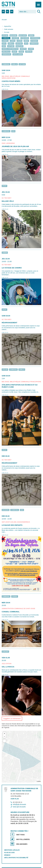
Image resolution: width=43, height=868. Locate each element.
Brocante (23, 35)
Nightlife (19, 46)
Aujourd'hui (8, 26)
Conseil (5, 41)
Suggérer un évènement (12, 719)
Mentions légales (12, 850)
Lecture (11, 46)
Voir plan (15, 799)
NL (7, 11)
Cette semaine (9, 29)
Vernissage (6, 54)
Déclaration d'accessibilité (16, 858)
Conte (13, 41)
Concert (15, 38)
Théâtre (29, 52)
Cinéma (31, 35)
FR (3, 11)
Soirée (31, 49)
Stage (21, 52)
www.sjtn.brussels (19, 807)
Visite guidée (18, 54)
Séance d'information (10, 49)
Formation (34, 44)
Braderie (13, 35)
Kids (4, 46)
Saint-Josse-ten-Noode (12, 5)
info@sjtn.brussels (19, 805)
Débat (26, 41)
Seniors (23, 49)
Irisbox (7, 855)
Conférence (35, 38)
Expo (4, 44)
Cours (19, 41)
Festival (19, 44)
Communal (6, 38)
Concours (25, 38)
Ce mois (7, 32)
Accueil (4, 20)
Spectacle (6, 52)
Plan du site (9, 853)
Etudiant (34, 41)
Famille (11, 44)
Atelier (5, 35)
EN (12, 11)
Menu (38, 3)
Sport (14, 52)
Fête (26, 44)
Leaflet (39, 781)
